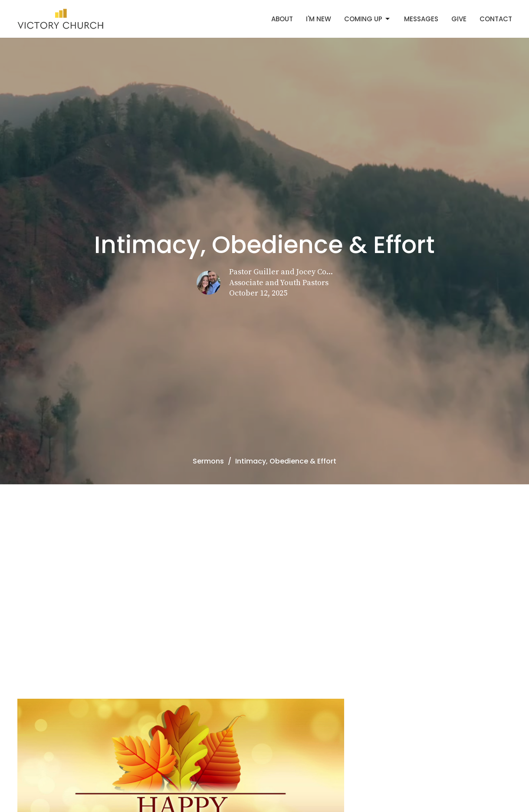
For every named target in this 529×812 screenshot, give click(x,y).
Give (459, 19)
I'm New (319, 19)
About (282, 19)
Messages (421, 19)
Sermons (208, 461)
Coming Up (368, 19)
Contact (496, 19)
